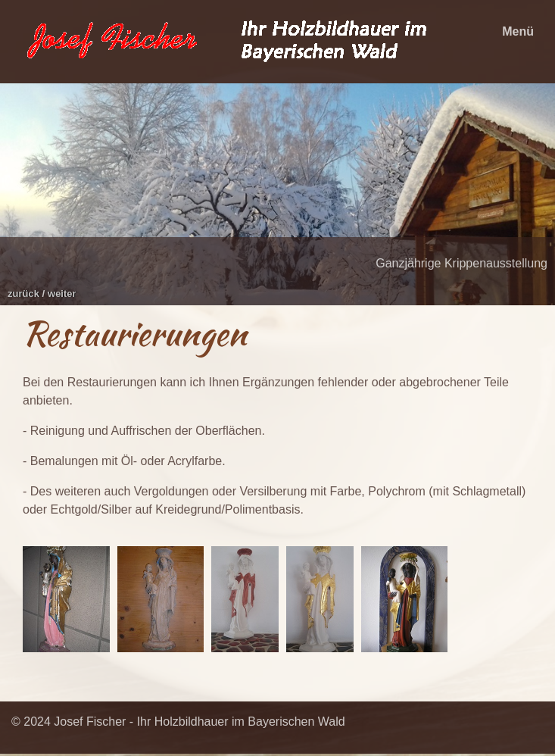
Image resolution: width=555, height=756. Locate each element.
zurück (23, 294)
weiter (62, 294)
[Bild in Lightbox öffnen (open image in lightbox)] (66, 599)
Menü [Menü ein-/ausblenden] (518, 31)
